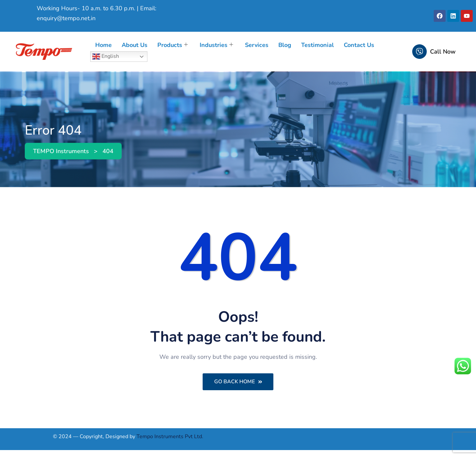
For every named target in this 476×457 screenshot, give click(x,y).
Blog (285, 45)
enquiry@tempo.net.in (66, 18)
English (106, 57)
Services (257, 45)
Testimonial (317, 45)
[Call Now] (419, 52)
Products (173, 45)
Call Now (443, 52)
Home (103, 45)
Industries (216, 45)
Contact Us (359, 45)
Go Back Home (238, 382)
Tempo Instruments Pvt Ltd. (170, 437)
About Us (135, 45)
